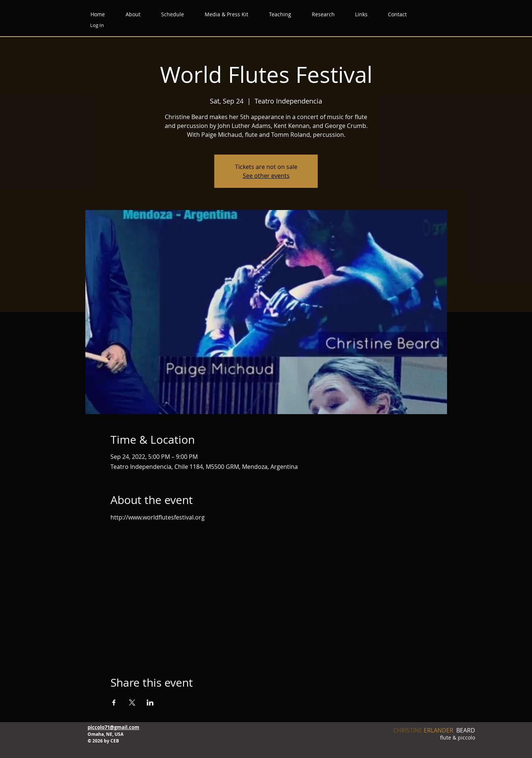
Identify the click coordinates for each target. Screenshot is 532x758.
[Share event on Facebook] (114, 703)
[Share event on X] (132, 703)
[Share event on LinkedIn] (150, 703)
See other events (266, 176)
